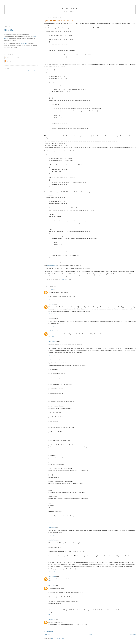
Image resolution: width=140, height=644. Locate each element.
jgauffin (51, 289)
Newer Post (47, 634)
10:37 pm (52, 571)
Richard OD (52, 331)
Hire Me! (9, 30)
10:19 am (52, 355)
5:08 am (51, 581)
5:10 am (51, 615)
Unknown (51, 304)
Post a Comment (48, 631)
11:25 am (52, 299)
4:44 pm (51, 627)
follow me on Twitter (33, 71)
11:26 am (52, 314)
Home (90, 634)
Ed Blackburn (52, 527)
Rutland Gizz (52, 619)
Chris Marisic (52, 576)
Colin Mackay (52, 341)
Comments (9, 61)
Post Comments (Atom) (58, 638)
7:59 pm (51, 535)
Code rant (70, 8)
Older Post (133, 634)
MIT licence (24, 43)
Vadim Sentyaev (53, 360)
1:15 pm (51, 326)
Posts (7, 58)
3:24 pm (51, 523)
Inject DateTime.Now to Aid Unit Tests (59, 21)
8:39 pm (51, 336)
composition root (52, 265)
